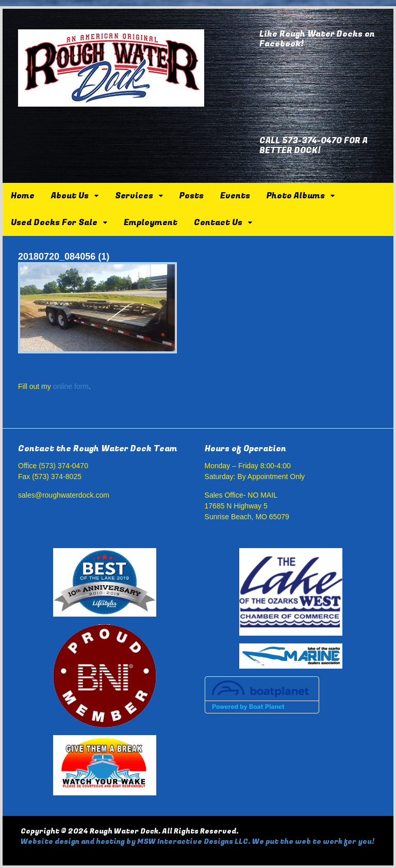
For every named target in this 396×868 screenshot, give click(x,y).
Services (134, 196)
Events (235, 196)
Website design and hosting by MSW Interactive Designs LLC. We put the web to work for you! (197, 841)
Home (23, 196)
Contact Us (218, 223)
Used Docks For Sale (54, 223)
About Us (70, 196)
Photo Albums (296, 196)
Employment (151, 223)
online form (71, 386)
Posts (192, 196)
